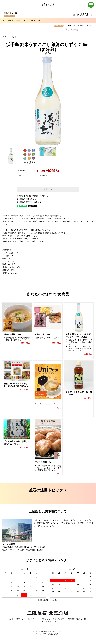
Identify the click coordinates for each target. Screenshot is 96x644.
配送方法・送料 (59, 623)
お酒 (14, 37)
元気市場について (35, 20)
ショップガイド (21, 20)
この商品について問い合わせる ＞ (31, 202)
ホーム (9, 623)
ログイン (89, 26)
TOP (4, 20)
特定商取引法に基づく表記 (77, 623)
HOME (5, 37)
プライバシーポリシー (48, 625)
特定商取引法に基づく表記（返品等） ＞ (33, 196)
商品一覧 (11, 20)
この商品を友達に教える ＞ (28, 199)
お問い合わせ (33, 623)
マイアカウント (70, 26)
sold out (48, 189)
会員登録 (80, 26)
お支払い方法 (46, 623)
